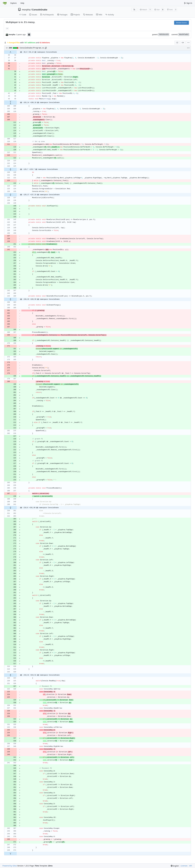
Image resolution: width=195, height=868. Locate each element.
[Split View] (183, 43)
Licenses (184, 866)
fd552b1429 (164, 34)
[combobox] (177, 43)
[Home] (5, 3)
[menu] (188, 43)
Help (22, 3)
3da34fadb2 (184, 34)
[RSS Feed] (134, 10)
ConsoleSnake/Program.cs (32, 48)
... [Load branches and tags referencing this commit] (7, 28)
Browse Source (182, 23)
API (191, 866)
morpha (26, 10)
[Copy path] (46, 48)
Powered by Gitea (10, 866)
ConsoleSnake (40, 10)
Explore (13, 3)
